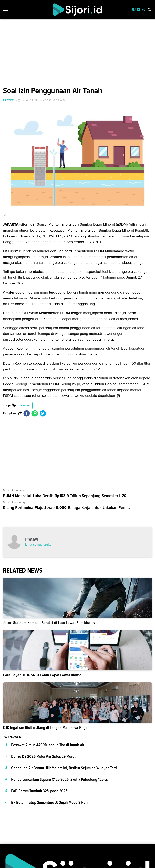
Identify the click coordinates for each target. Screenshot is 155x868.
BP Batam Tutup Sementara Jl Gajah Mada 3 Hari (49, 802)
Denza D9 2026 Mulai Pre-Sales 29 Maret (43, 756)
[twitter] (43, 413)
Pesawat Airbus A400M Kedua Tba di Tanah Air (48, 745)
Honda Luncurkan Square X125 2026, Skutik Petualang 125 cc (59, 779)
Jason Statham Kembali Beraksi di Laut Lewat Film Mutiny (49, 623)
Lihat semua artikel (39, 545)
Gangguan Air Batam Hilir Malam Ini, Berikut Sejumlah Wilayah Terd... (65, 768)
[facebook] (27, 413)
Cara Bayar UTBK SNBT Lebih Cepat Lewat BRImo (42, 675)
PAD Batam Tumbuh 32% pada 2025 (39, 791)
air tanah (25, 405)
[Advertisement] (77, 28)
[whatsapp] (35, 413)
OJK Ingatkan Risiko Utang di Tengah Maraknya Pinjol (46, 728)
